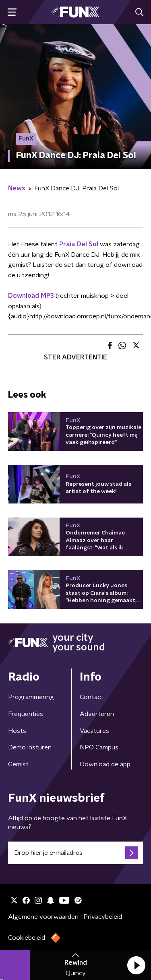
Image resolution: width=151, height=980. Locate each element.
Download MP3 (31, 296)
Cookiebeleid (27, 938)
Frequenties (26, 714)
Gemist (18, 764)
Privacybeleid (103, 917)
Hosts (17, 731)
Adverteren (97, 714)
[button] (136, 965)
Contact (92, 697)
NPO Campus (99, 747)
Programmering (31, 697)
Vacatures (94, 731)
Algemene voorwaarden (43, 917)
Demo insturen (30, 747)
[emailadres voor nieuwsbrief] (75, 853)
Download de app (105, 764)
